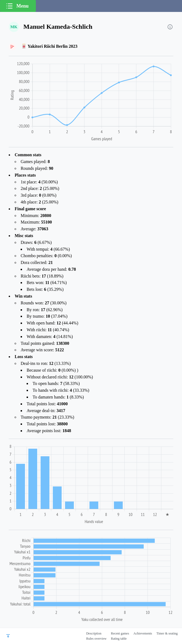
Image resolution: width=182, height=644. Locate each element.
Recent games (120, 633)
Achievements (143, 633)
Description (94, 633)
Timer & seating (167, 633)
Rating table (119, 639)
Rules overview (96, 639)
